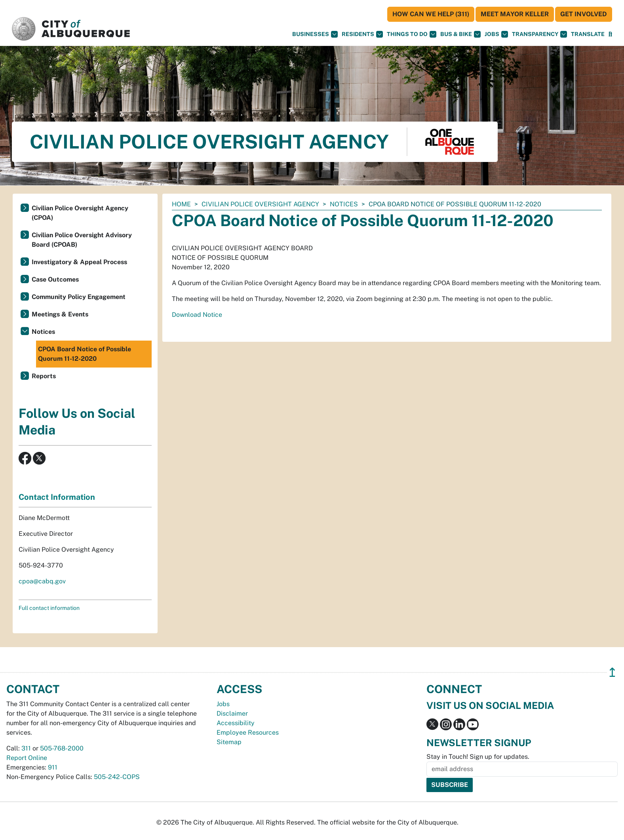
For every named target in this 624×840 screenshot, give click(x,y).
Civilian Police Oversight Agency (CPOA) (80, 213)
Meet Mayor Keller (515, 14)
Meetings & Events (60, 314)
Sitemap (229, 742)
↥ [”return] (612, 672)
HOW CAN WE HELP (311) (431, 14)
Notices (344, 204)
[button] (588, 34)
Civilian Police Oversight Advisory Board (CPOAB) (82, 240)
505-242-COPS (117, 777)
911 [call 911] (53, 767)
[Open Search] (610, 34)
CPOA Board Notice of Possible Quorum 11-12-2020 (85, 354)
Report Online (27, 758)
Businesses (315, 34)
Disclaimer (232, 713)
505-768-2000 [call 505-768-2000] (62, 748)
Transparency (539, 34)
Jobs (496, 34)
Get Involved (584, 14)
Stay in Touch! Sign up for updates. (478, 757)
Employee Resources (248, 732)
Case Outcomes (55, 279)
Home (181, 204)
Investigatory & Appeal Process (79, 262)
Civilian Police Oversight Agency (260, 204)
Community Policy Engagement (79, 297)
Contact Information (57, 497)
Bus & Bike (460, 34)
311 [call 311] (26, 748)
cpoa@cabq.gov (42, 581)
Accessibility (236, 723)
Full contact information (49, 608)
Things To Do (412, 34)
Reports (44, 376)
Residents (362, 34)
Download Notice (197, 315)
